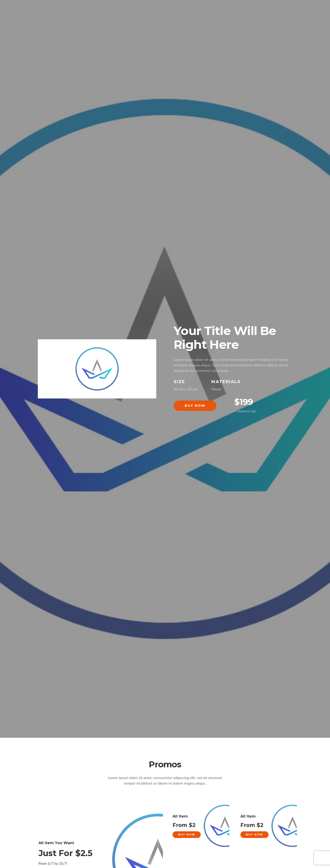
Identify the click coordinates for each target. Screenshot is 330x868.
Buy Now (195, 406)
